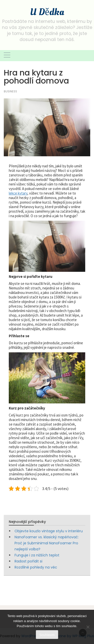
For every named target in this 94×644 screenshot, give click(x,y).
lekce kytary (18, 193)
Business (10, 91)
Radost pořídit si (28, 561)
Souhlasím (47, 635)
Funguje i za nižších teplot (37, 555)
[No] (88, 627)
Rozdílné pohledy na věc (36, 567)
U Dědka (47, 12)
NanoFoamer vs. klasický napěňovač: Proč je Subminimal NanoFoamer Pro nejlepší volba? (47, 543)
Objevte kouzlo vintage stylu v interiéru (49, 531)
